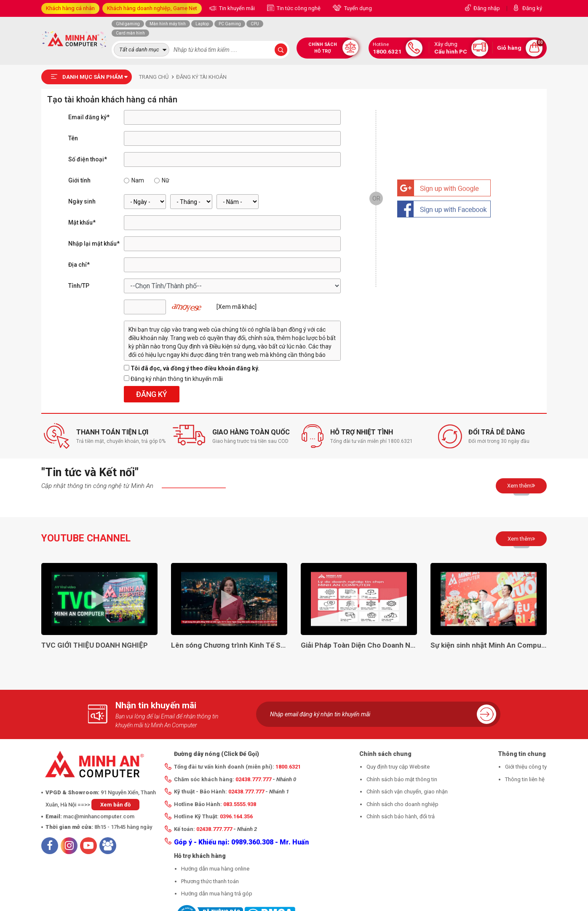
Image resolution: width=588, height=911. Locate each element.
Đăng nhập (487, 8)
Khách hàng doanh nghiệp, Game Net (152, 8)
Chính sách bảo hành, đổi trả (401, 816)
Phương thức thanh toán (210, 881)
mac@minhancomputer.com (99, 816)
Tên (73, 138)
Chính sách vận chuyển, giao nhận (407, 792)
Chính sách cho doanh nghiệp (402, 804)
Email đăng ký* (89, 117)
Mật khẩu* (82, 222)
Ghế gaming (128, 24)
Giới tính (79, 180)
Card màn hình (130, 33)
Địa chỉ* (79, 265)
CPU (255, 24)
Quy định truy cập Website (398, 767)
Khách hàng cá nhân (70, 8)
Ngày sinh (82, 201)
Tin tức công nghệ (298, 8)
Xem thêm (521, 485)
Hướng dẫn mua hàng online (215, 869)
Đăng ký (532, 8)
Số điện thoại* (88, 159)
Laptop (202, 24)
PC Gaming (230, 24)
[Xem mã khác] (237, 307)
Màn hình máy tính (168, 24)
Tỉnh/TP (79, 286)
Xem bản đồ (115, 805)
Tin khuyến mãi (236, 8)
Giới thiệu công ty (526, 767)
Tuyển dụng (357, 8)
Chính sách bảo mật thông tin (402, 779)
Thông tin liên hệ (525, 779)
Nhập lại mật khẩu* (94, 244)
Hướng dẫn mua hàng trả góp (217, 894)
